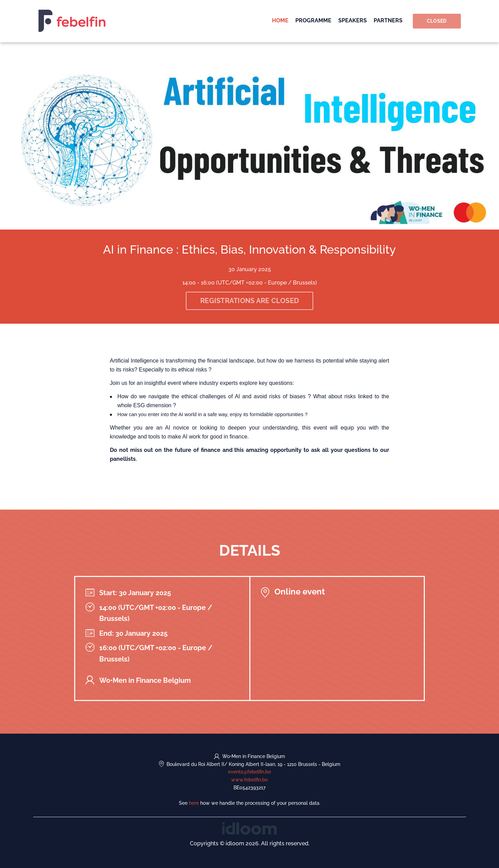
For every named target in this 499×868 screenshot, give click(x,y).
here (194, 803)
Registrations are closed (250, 301)
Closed (437, 21)
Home (280, 20)
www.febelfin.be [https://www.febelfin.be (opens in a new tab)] (250, 780)
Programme (313, 20)
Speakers (353, 20)
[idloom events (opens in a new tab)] (250, 828)
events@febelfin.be (250, 772)
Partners (388, 20)
